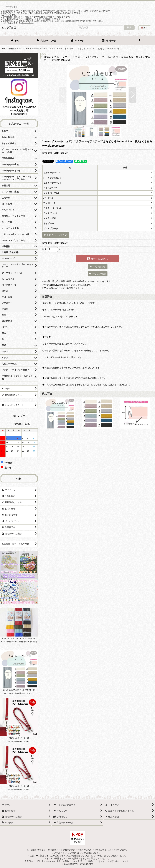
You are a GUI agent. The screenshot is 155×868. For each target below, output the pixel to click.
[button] (139, 41)
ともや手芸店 (9, 28)
